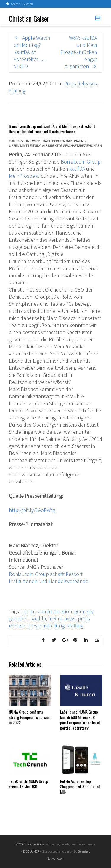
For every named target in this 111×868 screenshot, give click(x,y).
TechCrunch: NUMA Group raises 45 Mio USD (29, 784)
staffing (75, 626)
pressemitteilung (46, 626)
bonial (29, 611)
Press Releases (81, 83)
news (70, 618)
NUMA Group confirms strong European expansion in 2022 (30, 717)
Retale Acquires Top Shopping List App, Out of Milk (80, 786)
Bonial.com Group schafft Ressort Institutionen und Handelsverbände (49, 578)
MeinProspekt (24, 176)
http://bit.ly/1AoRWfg (32, 510)
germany (84, 611)
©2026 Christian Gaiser (31, 844)
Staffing (17, 91)
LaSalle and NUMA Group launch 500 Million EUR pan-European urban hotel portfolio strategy (80, 720)
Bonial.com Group (81, 162)
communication (55, 611)
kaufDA (77, 169)
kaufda (38, 618)
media (55, 618)
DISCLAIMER (31, 851)
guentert (18, 618)
